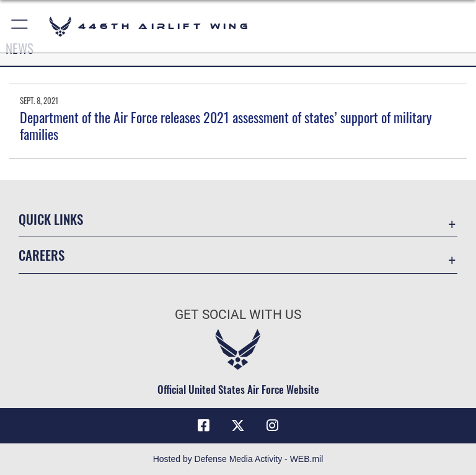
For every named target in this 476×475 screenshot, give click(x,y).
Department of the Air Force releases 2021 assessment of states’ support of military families (226, 125)
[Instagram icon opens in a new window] (273, 425)
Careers (42, 255)
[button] (20, 26)
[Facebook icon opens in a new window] (203, 425)
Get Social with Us (238, 315)
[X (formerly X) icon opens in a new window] (238, 425)
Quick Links (51, 219)
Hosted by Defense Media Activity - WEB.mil (238, 459)
